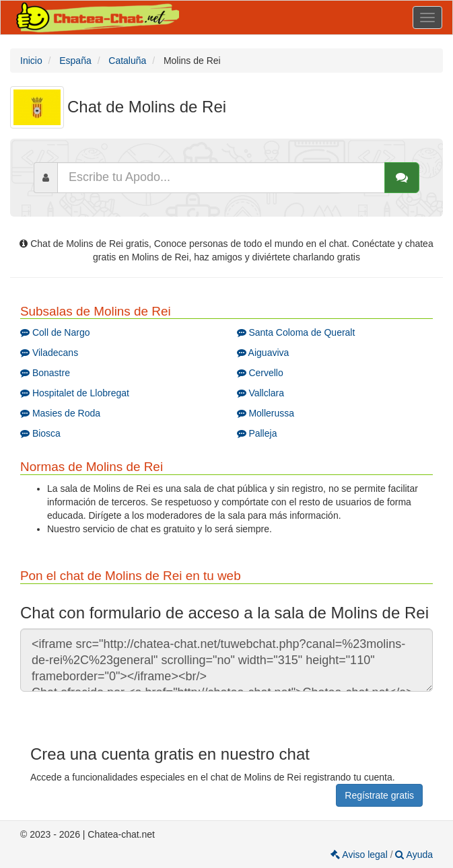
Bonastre (45, 373)
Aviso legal (360, 855)
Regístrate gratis (379, 795)
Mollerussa (266, 413)
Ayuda (414, 855)
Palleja (257, 433)
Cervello (260, 373)
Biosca (40, 433)
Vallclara (261, 393)
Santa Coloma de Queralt (296, 332)
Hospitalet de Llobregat (75, 393)
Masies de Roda (60, 413)
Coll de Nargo (55, 332)
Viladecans (49, 353)
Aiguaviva (263, 353)
